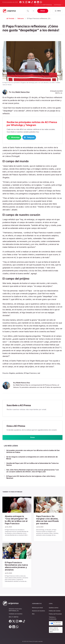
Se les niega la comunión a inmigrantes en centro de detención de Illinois (32, 460)
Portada (10, 18)
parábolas (19, 374)
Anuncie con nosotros (38, 611)
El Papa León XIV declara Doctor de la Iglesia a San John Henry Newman (31, 479)
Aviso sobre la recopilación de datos (54, 630)
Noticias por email (37, 608)
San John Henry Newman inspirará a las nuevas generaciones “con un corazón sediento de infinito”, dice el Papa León (33, 473)
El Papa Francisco (30, 374)
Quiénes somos (54, 608)
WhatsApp (17, 138)
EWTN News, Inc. (14, 611)
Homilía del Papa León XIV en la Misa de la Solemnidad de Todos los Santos (32, 466)
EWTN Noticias (47, 5)
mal (39, 374)
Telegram (39, 138)
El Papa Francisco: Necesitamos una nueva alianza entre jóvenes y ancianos (16, 568)
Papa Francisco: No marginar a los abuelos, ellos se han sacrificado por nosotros (47, 522)
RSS (33, 614)
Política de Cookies (55, 611)
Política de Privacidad (55, 614)
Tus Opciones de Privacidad (55, 623)
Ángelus (12, 374)
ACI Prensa (58, 5)
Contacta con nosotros (16, 614)
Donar (43, 11)
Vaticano (21, 18)
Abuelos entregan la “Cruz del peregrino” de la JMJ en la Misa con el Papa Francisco (16, 522)
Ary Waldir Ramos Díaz (21, 92)
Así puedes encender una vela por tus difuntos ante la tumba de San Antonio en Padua (33, 453)
